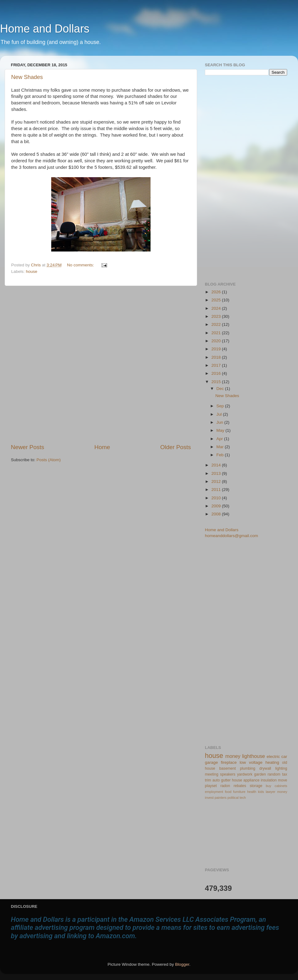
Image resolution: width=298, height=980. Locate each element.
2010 (217, 498)
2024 (217, 308)
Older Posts (176, 447)
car (284, 757)
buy (268, 786)
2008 (217, 514)
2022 (217, 324)
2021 (217, 333)
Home (102, 447)
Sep (221, 406)
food (228, 792)
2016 (217, 373)
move (282, 780)
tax (285, 774)
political (233, 798)
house (32, 271)
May (221, 430)
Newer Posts (27, 447)
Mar (221, 447)
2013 (217, 473)
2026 (217, 292)
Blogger (182, 964)
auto (216, 780)
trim (208, 780)
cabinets (281, 786)
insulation (269, 780)
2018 (217, 357)
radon (225, 786)
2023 (217, 316)
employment (214, 792)
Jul (220, 414)
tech (243, 798)
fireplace (229, 762)
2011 (217, 490)
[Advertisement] (70, 365)
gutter (226, 780)
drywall (265, 768)
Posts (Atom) (49, 460)
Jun (220, 422)
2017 (217, 365)
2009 (217, 506)
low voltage (251, 762)
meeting (212, 774)
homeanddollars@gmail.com (231, 536)
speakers (228, 774)
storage (256, 786)
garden (260, 774)
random (274, 774)
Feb (221, 455)
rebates (240, 786)
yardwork (245, 774)
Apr (220, 439)
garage (211, 762)
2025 (217, 300)
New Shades (27, 77)
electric (273, 757)
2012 (217, 481)
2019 (217, 349)
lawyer (271, 792)
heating (272, 762)
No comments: (81, 265)
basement (227, 768)
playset (211, 786)
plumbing (248, 768)
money (233, 756)
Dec (221, 389)
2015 (217, 382)
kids (261, 792)
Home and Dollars (45, 29)
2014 (217, 465)
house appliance (246, 780)
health (252, 792)
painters (220, 798)
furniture (239, 792)
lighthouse (254, 756)
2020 (217, 341)
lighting (281, 768)
